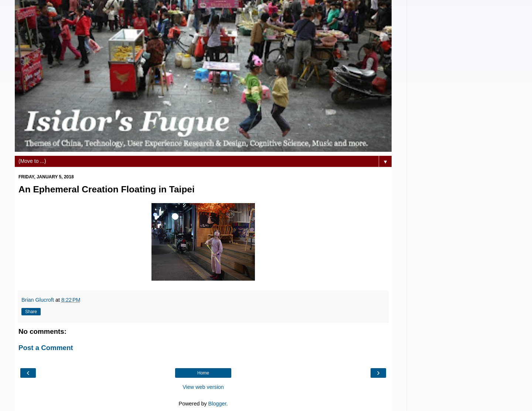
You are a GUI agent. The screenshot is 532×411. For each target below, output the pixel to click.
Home (203, 373)
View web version (203, 387)
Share (31, 312)
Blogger (217, 404)
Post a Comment (46, 348)
